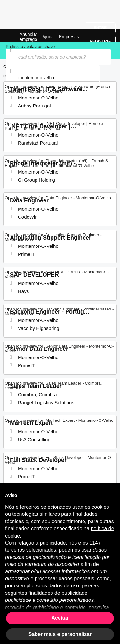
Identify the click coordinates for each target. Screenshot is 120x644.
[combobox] (53, 78)
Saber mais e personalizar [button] (60, 634)
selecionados (41, 550)
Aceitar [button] (60, 618)
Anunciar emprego (28, 37)
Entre (100, 28)
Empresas (69, 37)
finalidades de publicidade (58, 593)
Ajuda (48, 37)
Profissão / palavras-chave (30, 47)
